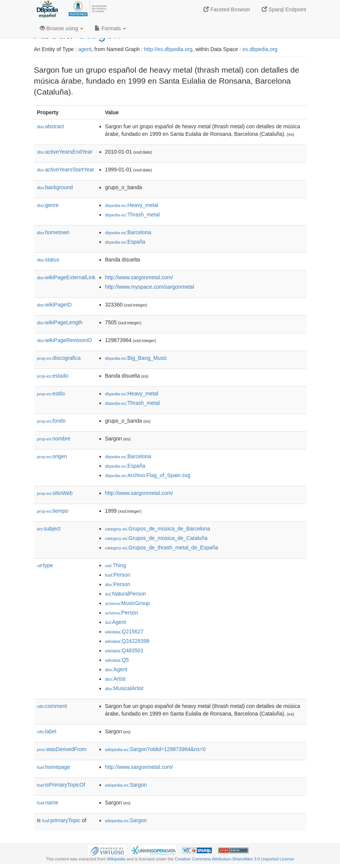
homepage (54, 767)
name (48, 803)
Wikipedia (116, 859)
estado (53, 376)
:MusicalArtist (124, 688)
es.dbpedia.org (260, 49)
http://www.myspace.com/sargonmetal (150, 287)
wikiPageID (54, 305)
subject (49, 529)
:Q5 (117, 660)
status (48, 260)
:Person (118, 575)
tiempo (53, 511)
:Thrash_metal (133, 215)
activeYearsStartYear (66, 170)
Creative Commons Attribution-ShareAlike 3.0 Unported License (234, 859)
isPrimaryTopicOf (61, 785)
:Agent (116, 622)
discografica (59, 358)
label (47, 731)
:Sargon (126, 785)
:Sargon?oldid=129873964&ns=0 (155, 749)
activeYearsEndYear (65, 152)
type (45, 565)
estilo (51, 394)
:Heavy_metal (132, 205)
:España (125, 242)
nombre (54, 439)
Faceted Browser (227, 9)
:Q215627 (124, 632)
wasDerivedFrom (62, 749)
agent (85, 49)
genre (48, 205)
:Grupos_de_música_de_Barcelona (158, 529)
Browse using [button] (62, 28)
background (55, 187)
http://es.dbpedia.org (168, 49)
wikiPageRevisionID (65, 340)
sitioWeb (55, 493)
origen (52, 456)
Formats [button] (110, 28)
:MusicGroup (128, 603)
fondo (51, 421)
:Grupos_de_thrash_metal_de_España (162, 548)
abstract (51, 126)
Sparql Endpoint (284, 9)
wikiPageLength (60, 322)
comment (52, 706)
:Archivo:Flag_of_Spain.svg (148, 475)
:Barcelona (128, 232)
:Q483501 (124, 650)
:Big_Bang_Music (136, 358)
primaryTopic (61, 820)
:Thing (116, 565)
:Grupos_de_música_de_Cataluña (156, 538)
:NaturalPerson (126, 594)
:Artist (115, 679)
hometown (53, 232)
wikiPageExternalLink (66, 277)
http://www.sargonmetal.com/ (139, 277)
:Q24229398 (127, 641)
